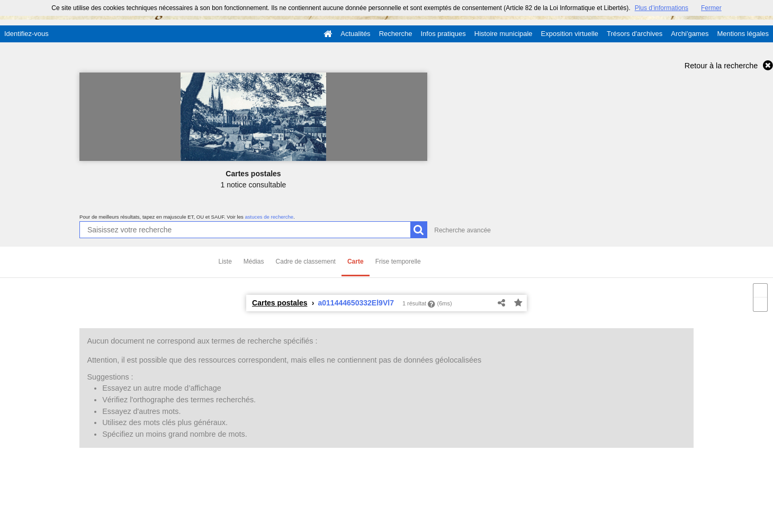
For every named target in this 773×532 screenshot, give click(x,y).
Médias (254, 262)
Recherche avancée (462, 230)
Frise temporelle (398, 262)
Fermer (711, 8)
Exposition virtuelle (570, 34)
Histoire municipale (504, 34)
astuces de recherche (269, 217)
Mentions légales (743, 34)
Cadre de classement (306, 262)
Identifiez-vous (26, 34)
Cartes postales (280, 303)
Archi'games (690, 34)
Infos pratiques (443, 34)
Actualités (355, 34)
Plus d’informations (662, 8)
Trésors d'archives (635, 34)
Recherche (396, 34)
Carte (356, 262)
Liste (225, 262)
